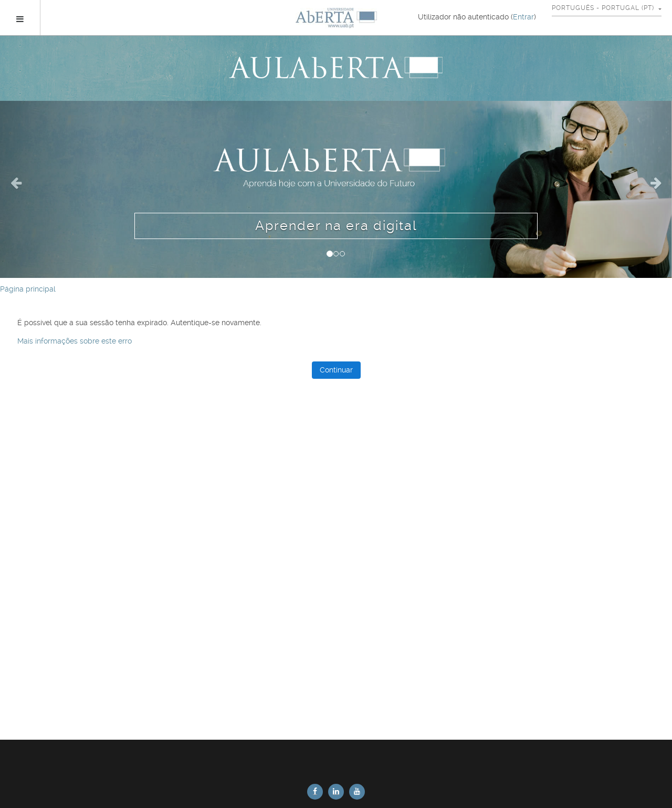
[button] (50, 189)
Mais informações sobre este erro (75, 341)
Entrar (523, 17)
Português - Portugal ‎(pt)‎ (604, 8)
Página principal (28, 289)
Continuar (336, 370)
